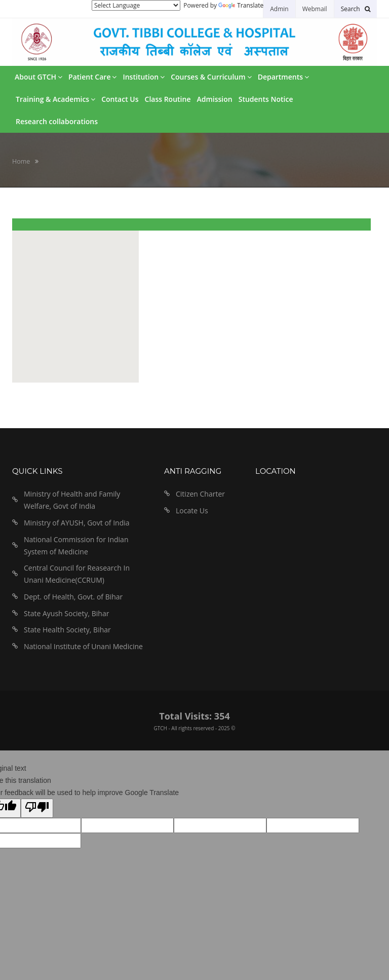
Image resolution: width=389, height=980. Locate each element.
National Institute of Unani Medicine (83, 646)
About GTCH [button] (38, 77)
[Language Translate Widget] (136, 5)
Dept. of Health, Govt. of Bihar (73, 597)
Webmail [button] (315, 9)
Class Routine (168, 99)
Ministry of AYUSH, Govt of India (77, 523)
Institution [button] (144, 77)
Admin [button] (279, 9)
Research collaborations (57, 121)
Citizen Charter (200, 494)
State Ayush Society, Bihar (66, 613)
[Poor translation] (37, 808)
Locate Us (192, 511)
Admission (214, 99)
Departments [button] (283, 77)
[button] (356, 9)
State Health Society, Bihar (67, 630)
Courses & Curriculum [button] (211, 77)
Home (21, 161)
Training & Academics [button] (55, 99)
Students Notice (266, 99)
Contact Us (120, 99)
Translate (241, 5)
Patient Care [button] (92, 77)
